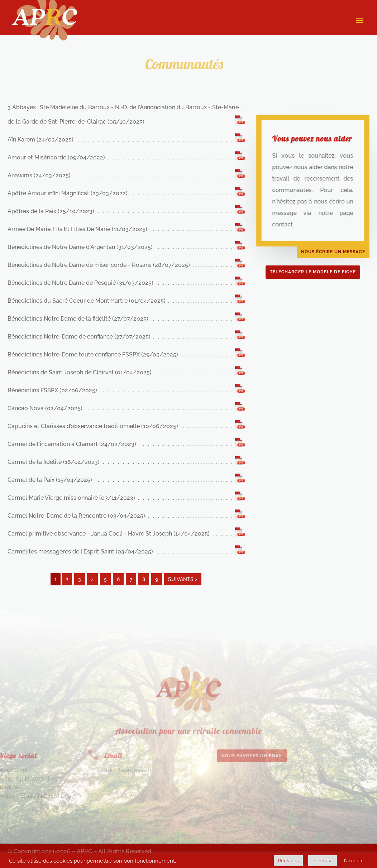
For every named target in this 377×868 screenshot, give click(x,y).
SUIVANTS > (183, 579)
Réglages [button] (288, 861)
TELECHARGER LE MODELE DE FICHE (313, 272)
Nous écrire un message (333, 252)
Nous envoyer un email (225, 756)
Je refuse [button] (323, 861)
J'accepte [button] (353, 861)
